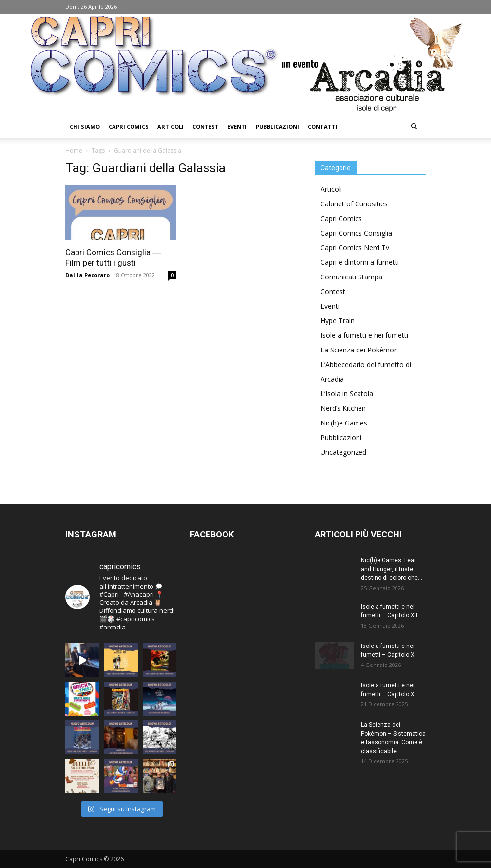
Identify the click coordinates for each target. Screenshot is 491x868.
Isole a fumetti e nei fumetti (364, 335)
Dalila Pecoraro (87, 275)
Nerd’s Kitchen (343, 408)
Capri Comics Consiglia (356, 233)
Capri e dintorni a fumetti (360, 262)
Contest (206, 126)
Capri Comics (129, 126)
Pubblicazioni (277, 126)
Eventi (237, 126)
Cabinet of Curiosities (354, 204)
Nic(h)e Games (344, 423)
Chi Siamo (85, 126)
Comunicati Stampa (351, 277)
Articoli (170, 126)
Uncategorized (343, 452)
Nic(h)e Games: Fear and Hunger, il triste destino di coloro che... (392, 569)
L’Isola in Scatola (347, 394)
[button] (414, 127)
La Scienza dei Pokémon (359, 350)
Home (74, 151)
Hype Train (338, 321)
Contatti (323, 126)
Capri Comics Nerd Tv (355, 248)
